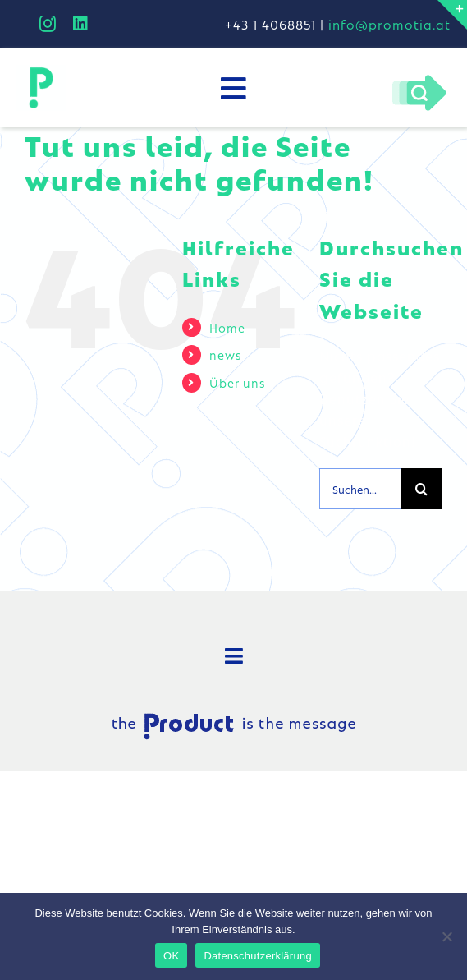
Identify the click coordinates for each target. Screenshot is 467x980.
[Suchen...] (360, 489)
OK (171, 956)
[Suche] (422, 489)
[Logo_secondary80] (41, 71)
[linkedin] (81, 24)
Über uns (237, 382)
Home (227, 327)
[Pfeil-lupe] (419, 78)
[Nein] (446, 936)
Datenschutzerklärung (257, 956)
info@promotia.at (389, 23)
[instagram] (48, 24)
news (225, 354)
